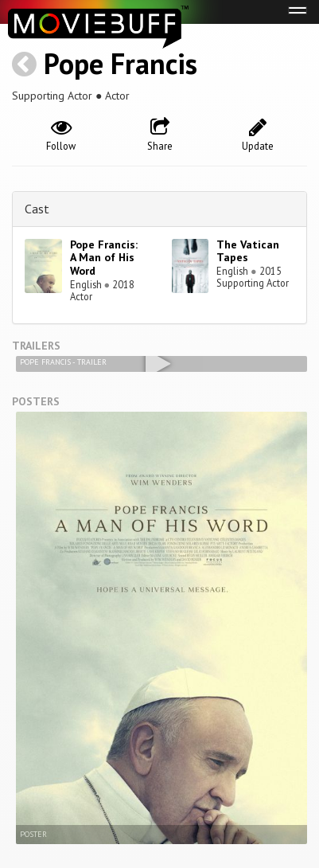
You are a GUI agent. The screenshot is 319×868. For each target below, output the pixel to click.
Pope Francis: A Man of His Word (104, 258)
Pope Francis (121, 63)
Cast (37, 209)
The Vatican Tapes (248, 251)
